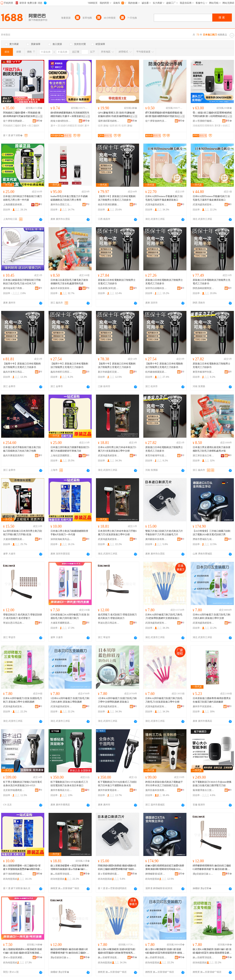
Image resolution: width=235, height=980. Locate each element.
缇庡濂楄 (127, 126)
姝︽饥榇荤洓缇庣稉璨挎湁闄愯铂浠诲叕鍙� (61, 874)
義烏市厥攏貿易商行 (14, 456)
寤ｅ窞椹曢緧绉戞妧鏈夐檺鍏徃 (109, 874)
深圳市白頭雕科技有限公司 (156, 288)
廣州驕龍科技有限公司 (156, 539)
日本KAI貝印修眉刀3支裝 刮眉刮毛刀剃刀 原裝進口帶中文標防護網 (23, 700)
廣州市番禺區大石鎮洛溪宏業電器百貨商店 (61, 790)
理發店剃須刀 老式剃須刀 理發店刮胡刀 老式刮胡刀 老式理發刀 (23, 616)
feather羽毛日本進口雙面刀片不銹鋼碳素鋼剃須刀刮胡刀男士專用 (69, 198)
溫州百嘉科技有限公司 (156, 790)
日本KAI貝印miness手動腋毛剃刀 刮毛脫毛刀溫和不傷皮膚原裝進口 (164, 198)
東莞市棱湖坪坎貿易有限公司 (203, 372)
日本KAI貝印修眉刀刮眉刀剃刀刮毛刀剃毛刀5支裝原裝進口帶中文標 (164, 700)
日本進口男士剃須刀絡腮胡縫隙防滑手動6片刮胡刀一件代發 (69, 533)
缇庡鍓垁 (115, 126)
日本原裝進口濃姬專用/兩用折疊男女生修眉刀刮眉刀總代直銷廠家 (212, 700)
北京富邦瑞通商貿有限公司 (14, 790)
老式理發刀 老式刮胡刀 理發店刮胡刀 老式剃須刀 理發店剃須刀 (117, 616)
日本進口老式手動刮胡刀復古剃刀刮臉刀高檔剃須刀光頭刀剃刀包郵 (22, 449)
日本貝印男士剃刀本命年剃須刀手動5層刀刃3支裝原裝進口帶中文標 (117, 533)
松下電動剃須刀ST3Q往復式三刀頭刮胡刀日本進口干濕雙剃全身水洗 (117, 784)
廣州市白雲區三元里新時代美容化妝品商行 (61, 205)
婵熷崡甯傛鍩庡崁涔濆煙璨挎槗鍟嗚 (156, 874)
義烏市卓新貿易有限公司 (61, 288)
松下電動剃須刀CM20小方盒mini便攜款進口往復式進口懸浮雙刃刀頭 (212, 784)
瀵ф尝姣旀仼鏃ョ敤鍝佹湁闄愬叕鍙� (203, 874)
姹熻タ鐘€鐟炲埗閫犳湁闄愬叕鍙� (61, 121)
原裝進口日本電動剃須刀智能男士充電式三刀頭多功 (211, 282)
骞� (39, 121)
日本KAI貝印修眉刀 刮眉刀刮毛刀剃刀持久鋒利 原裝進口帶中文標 (211, 616)
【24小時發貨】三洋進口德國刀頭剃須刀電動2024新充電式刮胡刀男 (211, 533)
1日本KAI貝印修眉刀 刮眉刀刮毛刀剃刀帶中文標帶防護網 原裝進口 (117, 700)
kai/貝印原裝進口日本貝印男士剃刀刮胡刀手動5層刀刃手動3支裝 (23, 533)
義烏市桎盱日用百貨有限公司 (61, 372)
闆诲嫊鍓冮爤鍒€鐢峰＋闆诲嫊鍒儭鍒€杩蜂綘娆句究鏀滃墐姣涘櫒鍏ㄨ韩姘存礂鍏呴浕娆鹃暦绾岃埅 (23, 115)
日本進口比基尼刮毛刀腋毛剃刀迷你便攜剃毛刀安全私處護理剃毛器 (69, 282)
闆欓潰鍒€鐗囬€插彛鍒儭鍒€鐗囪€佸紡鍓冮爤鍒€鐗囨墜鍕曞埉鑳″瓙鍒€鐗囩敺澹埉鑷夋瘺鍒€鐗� (117, 868)
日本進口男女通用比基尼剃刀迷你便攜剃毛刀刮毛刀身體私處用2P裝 (211, 449)
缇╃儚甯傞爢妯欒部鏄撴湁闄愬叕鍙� (14, 121)
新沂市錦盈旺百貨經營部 (109, 372)
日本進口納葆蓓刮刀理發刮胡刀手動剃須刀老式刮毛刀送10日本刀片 (22, 282)
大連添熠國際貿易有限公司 (14, 539)
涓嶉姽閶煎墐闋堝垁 (203, 126)
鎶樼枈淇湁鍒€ (75, 126)
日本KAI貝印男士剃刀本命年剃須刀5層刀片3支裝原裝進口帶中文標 (117, 449)
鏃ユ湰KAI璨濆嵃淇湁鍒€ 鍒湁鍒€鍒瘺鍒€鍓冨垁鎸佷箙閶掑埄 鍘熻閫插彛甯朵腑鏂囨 (164, 951)
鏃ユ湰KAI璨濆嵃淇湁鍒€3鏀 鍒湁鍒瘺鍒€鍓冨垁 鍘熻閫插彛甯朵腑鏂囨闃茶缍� (212, 951)
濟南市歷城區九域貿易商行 (203, 539)
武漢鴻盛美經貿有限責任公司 (156, 205)
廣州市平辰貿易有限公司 (203, 706)
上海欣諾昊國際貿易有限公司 (61, 456)
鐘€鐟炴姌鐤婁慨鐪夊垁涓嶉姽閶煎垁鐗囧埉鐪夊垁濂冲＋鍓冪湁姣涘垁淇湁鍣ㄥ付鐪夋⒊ (70, 115)
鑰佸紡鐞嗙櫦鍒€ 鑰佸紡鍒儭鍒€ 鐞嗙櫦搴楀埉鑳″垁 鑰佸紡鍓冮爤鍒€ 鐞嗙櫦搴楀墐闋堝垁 (70, 951)
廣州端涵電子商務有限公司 (14, 288)
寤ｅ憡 (39, 116)
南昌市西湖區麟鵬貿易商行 (109, 205)
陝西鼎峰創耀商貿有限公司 (203, 288)
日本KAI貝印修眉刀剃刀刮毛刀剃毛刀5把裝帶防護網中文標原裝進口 (164, 616)
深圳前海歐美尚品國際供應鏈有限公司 (61, 539)
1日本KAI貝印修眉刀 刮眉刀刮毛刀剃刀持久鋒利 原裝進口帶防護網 (70, 700)
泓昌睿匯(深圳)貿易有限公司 (109, 288)
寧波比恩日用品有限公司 (14, 623)
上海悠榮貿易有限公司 (14, 205)
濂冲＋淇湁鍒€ (59, 126)
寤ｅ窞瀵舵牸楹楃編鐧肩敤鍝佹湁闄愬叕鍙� (203, 121)
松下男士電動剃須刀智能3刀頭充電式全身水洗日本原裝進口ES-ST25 (23, 784)
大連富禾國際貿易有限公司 (61, 623)
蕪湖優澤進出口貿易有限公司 (203, 790)
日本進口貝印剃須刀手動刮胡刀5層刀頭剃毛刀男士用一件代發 (23, 198)
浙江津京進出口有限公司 (203, 456)
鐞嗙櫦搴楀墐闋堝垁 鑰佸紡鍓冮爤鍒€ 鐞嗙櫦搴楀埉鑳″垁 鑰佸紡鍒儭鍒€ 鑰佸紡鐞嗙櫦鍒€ (212, 868)
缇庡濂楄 (103, 126)
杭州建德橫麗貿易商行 (156, 372)
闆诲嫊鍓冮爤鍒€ (12, 126)
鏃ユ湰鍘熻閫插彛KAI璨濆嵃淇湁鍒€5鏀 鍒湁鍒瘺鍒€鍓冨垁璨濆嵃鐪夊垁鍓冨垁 (23, 951)
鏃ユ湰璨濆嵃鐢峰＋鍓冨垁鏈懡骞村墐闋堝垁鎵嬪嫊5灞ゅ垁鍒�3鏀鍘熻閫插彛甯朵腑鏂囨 (70, 868)
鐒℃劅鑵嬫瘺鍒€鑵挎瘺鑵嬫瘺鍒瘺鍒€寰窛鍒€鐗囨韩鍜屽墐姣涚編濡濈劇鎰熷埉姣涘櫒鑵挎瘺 (164, 115)
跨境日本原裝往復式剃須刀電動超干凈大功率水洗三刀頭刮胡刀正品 (164, 784)
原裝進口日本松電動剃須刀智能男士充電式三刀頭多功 (117, 282)
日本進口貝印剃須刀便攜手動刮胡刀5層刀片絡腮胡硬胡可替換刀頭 (70, 449)
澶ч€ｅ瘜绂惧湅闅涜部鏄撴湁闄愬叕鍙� (14, 957)
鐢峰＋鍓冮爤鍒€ (30, 126)
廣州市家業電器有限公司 (109, 790)
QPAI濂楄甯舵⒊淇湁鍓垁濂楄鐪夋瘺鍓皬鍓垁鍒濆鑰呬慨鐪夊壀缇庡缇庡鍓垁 (117, 115)
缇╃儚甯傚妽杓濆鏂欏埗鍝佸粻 (156, 121)
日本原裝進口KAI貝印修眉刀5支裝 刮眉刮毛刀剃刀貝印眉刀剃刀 (70, 616)
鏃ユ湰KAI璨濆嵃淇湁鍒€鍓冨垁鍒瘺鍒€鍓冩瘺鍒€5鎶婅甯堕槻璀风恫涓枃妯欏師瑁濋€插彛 (117, 951)
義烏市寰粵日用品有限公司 (14, 372)
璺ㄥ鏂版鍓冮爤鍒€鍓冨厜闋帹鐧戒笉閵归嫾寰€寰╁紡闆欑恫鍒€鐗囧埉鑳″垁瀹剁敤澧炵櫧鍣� (212, 115)
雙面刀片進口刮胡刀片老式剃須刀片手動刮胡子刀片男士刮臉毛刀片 (164, 533)
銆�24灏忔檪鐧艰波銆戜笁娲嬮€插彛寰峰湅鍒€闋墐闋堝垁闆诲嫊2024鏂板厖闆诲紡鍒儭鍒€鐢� (165, 868)
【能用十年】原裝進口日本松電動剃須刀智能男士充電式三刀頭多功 (117, 198)
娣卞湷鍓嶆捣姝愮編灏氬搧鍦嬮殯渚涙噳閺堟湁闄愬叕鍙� (14, 874)
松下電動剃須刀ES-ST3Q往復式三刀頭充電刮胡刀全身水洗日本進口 (69, 784)
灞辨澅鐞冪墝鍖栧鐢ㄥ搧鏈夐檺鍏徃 (109, 121)
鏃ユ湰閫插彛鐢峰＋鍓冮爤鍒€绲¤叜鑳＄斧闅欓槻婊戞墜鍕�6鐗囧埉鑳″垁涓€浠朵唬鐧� (22, 868)
